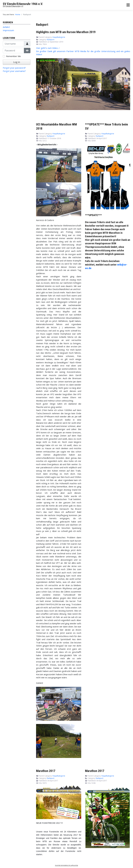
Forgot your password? (14, 68)
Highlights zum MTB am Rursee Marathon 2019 (66, 32)
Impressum (8, 30)
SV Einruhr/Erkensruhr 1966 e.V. (23, 4)
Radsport (51, 40)
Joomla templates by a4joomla (66, 865)
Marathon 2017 (46, 771)
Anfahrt (6, 27)
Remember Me (13, 56)
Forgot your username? (14, 71)
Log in (17, 62)
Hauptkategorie (59, 37)
